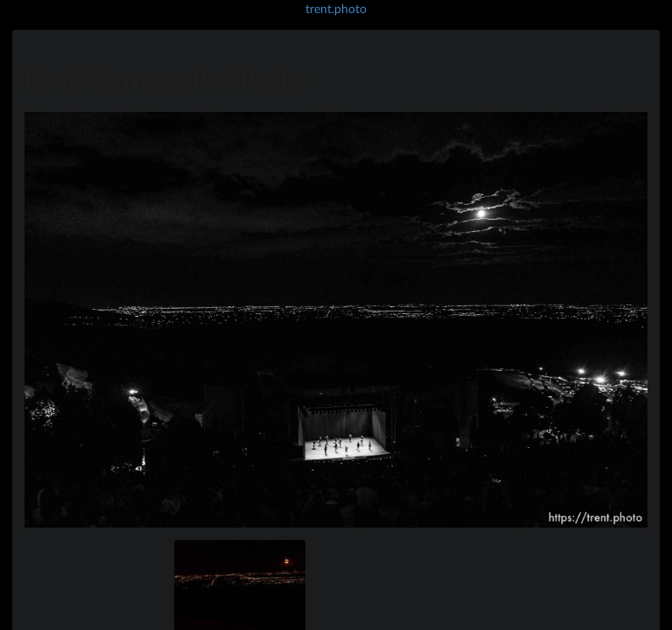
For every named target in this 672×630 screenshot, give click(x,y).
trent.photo (336, 8)
